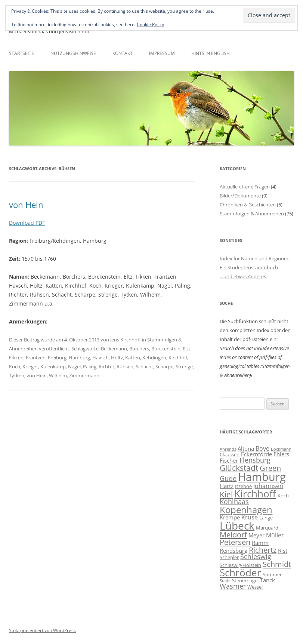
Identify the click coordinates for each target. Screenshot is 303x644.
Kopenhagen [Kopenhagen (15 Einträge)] (246, 510)
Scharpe (164, 367)
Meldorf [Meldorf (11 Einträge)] (233, 534)
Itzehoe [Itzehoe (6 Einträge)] (243, 486)
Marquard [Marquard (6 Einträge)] (267, 528)
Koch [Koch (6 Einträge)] (283, 496)
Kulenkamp (53, 367)
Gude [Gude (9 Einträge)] (228, 478)
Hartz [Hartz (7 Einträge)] (227, 486)
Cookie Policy (150, 24)
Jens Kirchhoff (126, 340)
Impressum (162, 53)
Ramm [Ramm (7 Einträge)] (260, 543)
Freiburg (57, 358)
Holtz (117, 358)
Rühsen (125, 367)
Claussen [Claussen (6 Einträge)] (230, 454)
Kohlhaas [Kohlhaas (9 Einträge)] (234, 502)
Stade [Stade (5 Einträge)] (225, 581)
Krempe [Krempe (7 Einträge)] (230, 517)
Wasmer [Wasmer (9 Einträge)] (233, 586)
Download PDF (27, 223)
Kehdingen (154, 358)
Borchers (139, 349)
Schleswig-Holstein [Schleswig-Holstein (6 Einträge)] (240, 565)
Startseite (21, 53)
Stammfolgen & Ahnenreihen (252, 214)
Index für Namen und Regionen (255, 258)
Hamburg (79, 358)
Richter (106, 367)
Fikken (16, 358)
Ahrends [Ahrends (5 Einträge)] (228, 449)
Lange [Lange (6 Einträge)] (266, 518)
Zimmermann (84, 375)
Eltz (187, 349)
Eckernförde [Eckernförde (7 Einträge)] (256, 454)
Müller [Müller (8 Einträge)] (275, 535)
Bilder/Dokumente (240, 196)
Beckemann (114, 349)
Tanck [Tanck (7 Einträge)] (268, 580)
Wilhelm (58, 375)
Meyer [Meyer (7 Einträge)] (256, 535)
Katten (133, 358)
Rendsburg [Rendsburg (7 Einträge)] (234, 551)
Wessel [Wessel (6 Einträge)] (255, 587)
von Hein (26, 205)
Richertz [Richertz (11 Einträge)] (263, 550)
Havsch (101, 358)
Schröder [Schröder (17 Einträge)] (240, 573)
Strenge (184, 367)
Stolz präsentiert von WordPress (42, 630)
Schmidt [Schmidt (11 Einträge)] (277, 564)
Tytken (17, 375)
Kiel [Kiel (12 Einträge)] (226, 494)
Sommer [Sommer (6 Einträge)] (272, 574)
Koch (15, 367)
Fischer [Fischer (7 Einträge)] (229, 460)
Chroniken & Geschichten (248, 205)
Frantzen (36, 358)
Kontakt (123, 53)
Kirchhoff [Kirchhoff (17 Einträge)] (255, 494)
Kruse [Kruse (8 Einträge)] (250, 517)
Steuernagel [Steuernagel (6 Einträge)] (245, 580)
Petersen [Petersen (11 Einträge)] (235, 542)
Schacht (144, 367)
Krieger (30, 367)
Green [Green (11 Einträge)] (270, 468)
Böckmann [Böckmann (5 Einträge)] (281, 449)
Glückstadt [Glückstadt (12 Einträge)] (239, 468)
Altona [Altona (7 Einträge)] (246, 448)
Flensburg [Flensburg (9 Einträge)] (255, 460)
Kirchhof (178, 358)
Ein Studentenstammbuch (249, 267)
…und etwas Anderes (243, 276)
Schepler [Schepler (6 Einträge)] (229, 557)
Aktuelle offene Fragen (245, 187)
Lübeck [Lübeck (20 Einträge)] (237, 525)
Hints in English (211, 53)
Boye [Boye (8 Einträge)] (262, 448)
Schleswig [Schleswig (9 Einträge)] (256, 556)
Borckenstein (166, 349)
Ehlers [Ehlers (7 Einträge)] (281, 454)
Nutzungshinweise (73, 53)
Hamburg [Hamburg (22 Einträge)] (262, 477)
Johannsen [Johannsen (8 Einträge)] (268, 486)
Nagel (74, 367)
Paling (90, 367)
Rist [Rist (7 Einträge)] (283, 551)
